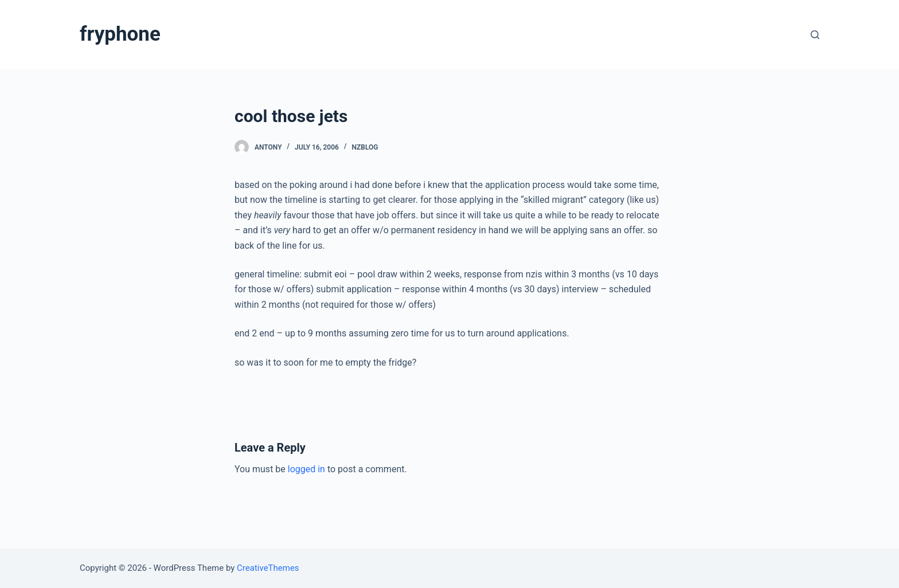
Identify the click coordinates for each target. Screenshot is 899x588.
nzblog (365, 147)
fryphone (120, 34)
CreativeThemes (268, 568)
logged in (306, 469)
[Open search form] (815, 35)
